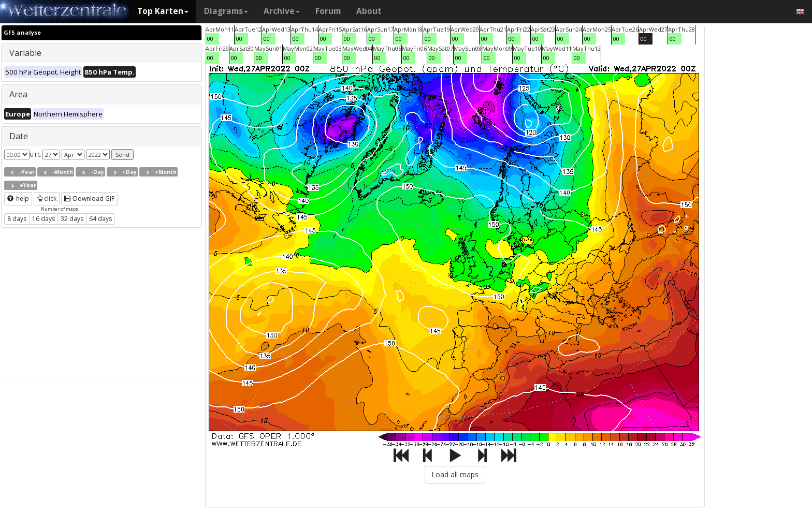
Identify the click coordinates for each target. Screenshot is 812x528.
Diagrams (226, 11)
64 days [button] (100, 219)
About (369, 11)
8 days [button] (17, 219)
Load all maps (455, 474)
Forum (328, 11)
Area (18, 94)
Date (19, 136)
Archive (282, 11)
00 (210, 39)
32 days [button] (72, 219)
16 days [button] (44, 219)
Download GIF (89, 199)
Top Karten (163, 11)
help (18, 199)
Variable (25, 53)
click (47, 199)
